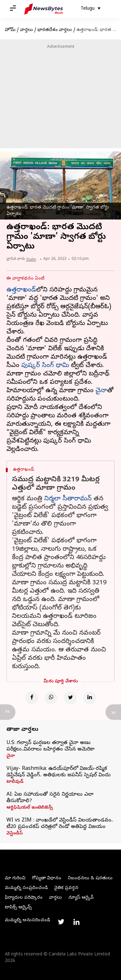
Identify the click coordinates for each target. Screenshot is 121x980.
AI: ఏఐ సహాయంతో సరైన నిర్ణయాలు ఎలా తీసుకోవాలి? (50, 798)
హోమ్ (10, 30)
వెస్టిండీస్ (15, 834)
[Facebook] (32, 698)
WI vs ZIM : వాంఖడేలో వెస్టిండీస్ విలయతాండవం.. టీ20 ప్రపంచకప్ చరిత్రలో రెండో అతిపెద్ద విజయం (60, 824)
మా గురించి (15, 878)
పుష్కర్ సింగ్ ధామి (45, 366)
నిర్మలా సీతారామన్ (68, 499)
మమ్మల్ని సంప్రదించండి (26, 888)
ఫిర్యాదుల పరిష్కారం (24, 898)
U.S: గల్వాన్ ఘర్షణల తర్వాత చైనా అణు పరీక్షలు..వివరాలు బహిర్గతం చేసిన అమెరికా (50, 746)
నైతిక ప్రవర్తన (66, 888)
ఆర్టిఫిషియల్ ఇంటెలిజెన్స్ (30, 808)
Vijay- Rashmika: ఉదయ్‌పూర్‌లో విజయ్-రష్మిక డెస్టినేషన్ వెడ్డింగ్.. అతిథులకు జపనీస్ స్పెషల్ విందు (59, 772)
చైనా (101, 391)
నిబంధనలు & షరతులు (90, 878)
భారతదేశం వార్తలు (55, 30)
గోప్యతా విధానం (47, 878)
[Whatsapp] (51, 698)
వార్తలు (26, 30)
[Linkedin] (90, 698)
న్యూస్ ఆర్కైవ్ (81, 898)
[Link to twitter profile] (61, 922)
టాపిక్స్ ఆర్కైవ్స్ (18, 908)
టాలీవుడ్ (15, 782)
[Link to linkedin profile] (76, 922)
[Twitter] (70, 698)
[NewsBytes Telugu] (44, 9)
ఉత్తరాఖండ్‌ (21, 290)
